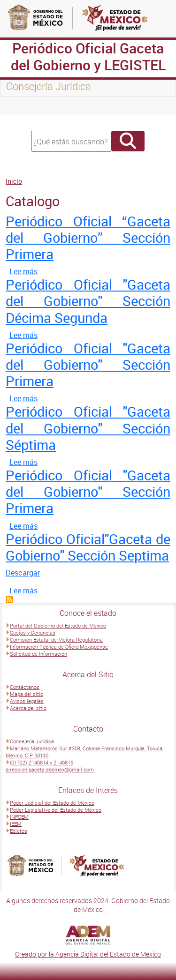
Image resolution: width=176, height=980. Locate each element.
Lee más (23, 271)
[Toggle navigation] (19, 106)
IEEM (16, 824)
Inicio (14, 181)
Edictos (19, 831)
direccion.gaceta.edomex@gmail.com (50, 769)
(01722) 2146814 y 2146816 (42, 762)
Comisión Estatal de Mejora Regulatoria (56, 640)
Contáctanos (25, 687)
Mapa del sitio (27, 694)
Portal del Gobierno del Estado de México (58, 625)
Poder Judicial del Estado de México (52, 803)
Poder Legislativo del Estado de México (56, 810)
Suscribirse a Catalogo (9, 599)
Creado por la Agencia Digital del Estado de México (88, 954)
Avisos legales (27, 701)
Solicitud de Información (38, 654)
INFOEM (19, 817)
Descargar (23, 573)
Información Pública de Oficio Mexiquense (59, 647)
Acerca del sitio (28, 708)
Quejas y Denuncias (33, 632)
